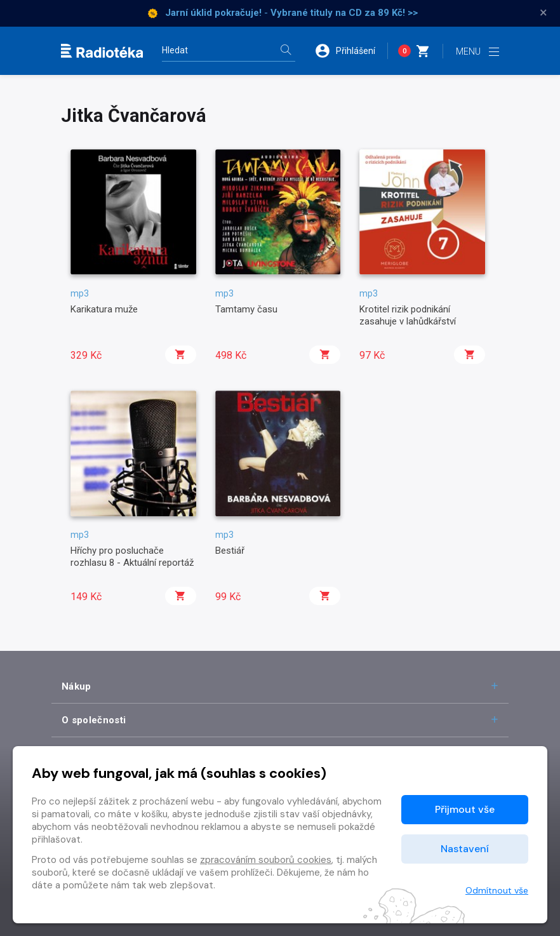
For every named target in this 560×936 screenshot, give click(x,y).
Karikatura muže (104, 309)
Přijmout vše (465, 809)
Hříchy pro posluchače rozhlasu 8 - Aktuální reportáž (132, 556)
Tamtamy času (246, 309)
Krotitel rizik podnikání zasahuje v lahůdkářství (408, 315)
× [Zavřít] (543, 13)
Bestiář (230, 551)
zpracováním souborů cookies (266, 860)
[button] (351, 51)
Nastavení (465, 849)
